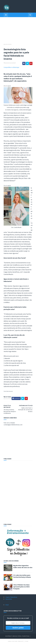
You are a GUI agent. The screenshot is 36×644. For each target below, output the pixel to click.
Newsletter (9, 599)
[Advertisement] (18, 31)
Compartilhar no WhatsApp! (11, 67)
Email (7, 605)
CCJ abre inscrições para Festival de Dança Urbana (22, 576)
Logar (26, 641)
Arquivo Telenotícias (11, 597)
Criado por (11, 641)
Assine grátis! (18, 628)
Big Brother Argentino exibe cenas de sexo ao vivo (23, 566)
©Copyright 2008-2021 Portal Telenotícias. (17, 636)
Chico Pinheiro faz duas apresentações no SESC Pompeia (22, 587)
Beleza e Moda (8, 44)
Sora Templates (19, 641)
